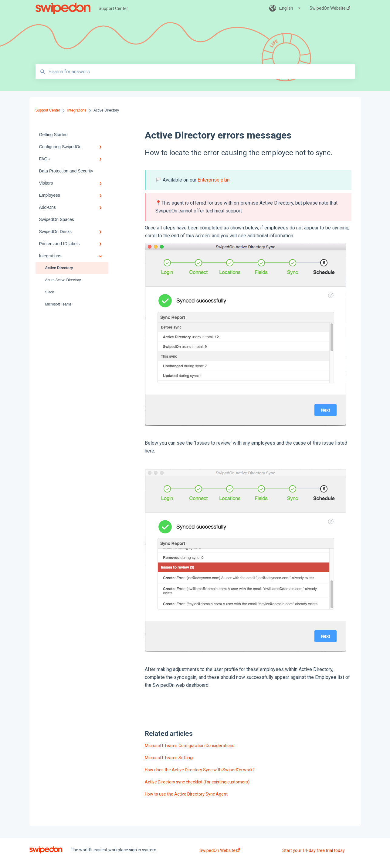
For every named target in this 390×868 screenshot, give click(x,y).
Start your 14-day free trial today (314, 850)
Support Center (113, 8)
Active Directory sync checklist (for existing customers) (197, 782)
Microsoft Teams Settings (170, 758)
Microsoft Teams (58, 304)
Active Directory (59, 268)
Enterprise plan (214, 180)
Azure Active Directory (63, 280)
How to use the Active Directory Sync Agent (186, 794)
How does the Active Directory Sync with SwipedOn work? (200, 770)
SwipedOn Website (220, 850)
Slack (50, 292)
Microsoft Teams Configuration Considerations (190, 746)
